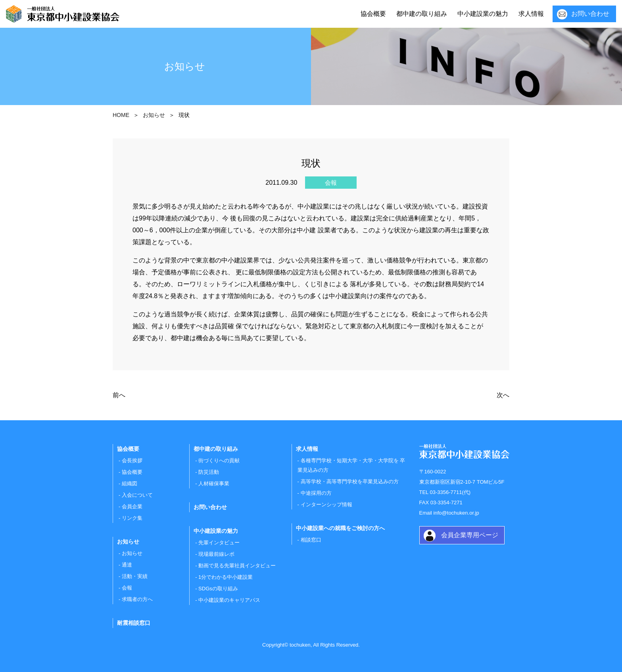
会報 (127, 588)
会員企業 (132, 506)
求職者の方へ (137, 599)
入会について (137, 495)
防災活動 (209, 472)
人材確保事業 (214, 483)
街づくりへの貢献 (219, 460)
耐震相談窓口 (134, 623)
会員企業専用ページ (470, 535)
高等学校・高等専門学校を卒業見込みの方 (350, 482)
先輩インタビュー (219, 543)
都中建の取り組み (422, 14)
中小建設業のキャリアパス (229, 600)
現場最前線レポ (216, 554)
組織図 (130, 483)
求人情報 (531, 14)
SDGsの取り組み (218, 589)
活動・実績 (135, 576)
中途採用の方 (316, 493)
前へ (119, 395)
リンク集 (132, 518)
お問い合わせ (590, 14)
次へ (503, 395)
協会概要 (373, 14)
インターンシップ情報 (326, 504)
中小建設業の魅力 (483, 14)
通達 (127, 565)
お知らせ (132, 553)
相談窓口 (311, 540)
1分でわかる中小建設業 (226, 577)
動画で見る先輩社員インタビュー (237, 566)
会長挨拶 (132, 460)
